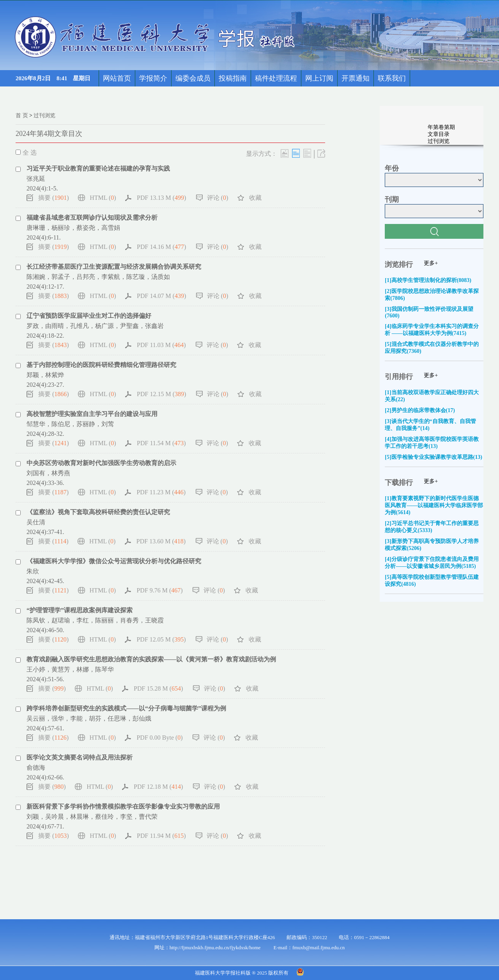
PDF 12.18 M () (158, 787)
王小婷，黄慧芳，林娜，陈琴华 (70, 669)
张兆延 (36, 179)
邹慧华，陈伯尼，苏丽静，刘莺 (70, 424)
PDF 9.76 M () (159, 590)
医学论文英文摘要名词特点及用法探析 (80, 757)
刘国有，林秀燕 (48, 473)
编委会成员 (193, 78)
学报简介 (153, 78)
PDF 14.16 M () (161, 247)
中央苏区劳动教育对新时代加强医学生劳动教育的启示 (101, 463)
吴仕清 (36, 522)
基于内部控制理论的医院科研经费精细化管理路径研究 (101, 365)
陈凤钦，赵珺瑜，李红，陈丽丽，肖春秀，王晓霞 (95, 620)
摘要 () (54, 198)
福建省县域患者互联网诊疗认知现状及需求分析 (92, 218)
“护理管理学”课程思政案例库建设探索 (80, 610)
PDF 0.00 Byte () (159, 738)
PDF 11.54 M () (161, 443)
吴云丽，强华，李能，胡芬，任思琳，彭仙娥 (89, 718)
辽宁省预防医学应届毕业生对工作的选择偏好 (89, 316)
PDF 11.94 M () (161, 836)
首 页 (22, 115)
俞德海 (36, 768)
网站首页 (117, 78)
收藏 (255, 198)
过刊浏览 (44, 115)
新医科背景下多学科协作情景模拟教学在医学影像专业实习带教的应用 (123, 806)
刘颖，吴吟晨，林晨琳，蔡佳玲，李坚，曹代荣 (92, 817)
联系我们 (392, 78)
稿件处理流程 (276, 78)
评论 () (218, 198)
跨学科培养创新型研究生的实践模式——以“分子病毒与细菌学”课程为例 (126, 708)
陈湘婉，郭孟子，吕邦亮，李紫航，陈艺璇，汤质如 (98, 277)
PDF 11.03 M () (161, 345)
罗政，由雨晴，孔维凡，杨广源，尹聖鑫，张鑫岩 (95, 326)
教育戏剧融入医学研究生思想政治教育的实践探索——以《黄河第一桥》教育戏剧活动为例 (151, 659)
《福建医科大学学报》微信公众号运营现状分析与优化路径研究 (114, 561)
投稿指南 (233, 78)
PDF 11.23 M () (161, 492)
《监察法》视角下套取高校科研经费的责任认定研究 (98, 512)
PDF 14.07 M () (161, 296)
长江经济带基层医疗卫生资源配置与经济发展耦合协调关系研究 (114, 267)
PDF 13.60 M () (161, 541)
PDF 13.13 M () (161, 198)
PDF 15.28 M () (158, 688)
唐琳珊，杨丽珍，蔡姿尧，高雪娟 (73, 228)
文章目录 (439, 134)
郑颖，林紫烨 (45, 375)
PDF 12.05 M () (161, 639)
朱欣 (33, 571)
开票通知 (356, 78)
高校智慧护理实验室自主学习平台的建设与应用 (92, 414)
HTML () (103, 198)
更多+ (431, 263)
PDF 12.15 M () (161, 394)
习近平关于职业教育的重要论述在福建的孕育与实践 (98, 168)
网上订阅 (319, 78)
